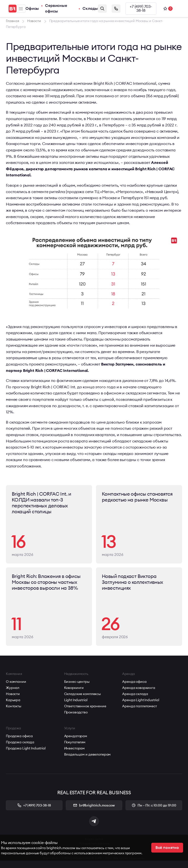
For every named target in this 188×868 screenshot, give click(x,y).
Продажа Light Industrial (26, 748)
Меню (21, 9)
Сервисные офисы (56, 9)
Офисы (32, 9)
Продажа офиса (19, 736)
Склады (90, 9)
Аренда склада (135, 694)
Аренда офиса (134, 682)
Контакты (14, 706)
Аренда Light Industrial (141, 700)
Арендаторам (76, 736)
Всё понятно (167, 848)
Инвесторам (75, 748)
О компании (16, 682)
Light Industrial (76, 700)
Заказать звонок (116, 9)
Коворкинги (74, 688)
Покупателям (75, 742)
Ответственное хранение (85, 706)
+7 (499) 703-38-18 (141, 9)
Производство (76, 712)
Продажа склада (20, 742)
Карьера (13, 700)
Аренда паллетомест (139, 706)
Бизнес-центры (77, 682)
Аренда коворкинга (139, 688)
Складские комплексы (82, 694)
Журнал (13, 688)
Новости (13, 694)
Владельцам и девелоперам (88, 754)
